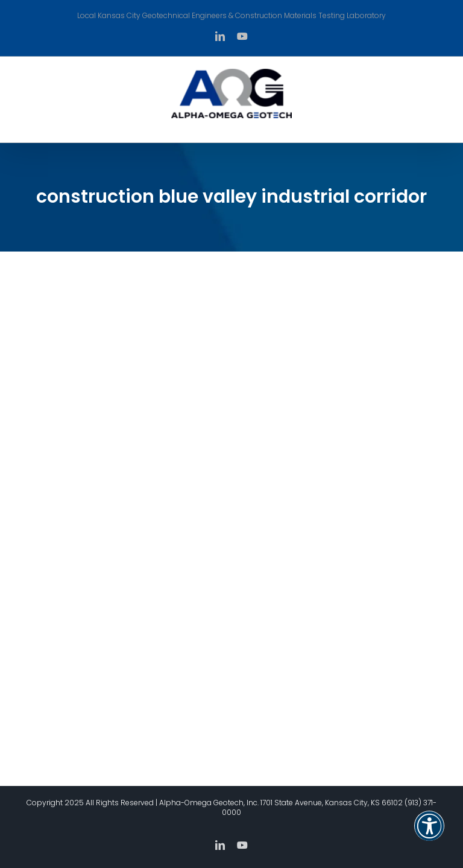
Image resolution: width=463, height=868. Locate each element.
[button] (429, 834)
